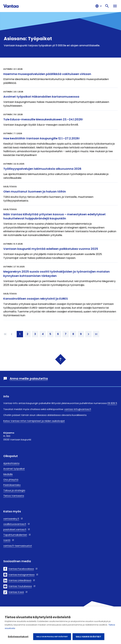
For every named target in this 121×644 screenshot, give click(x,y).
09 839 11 (112, 403)
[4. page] (43, 334)
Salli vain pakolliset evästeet (52, 637)
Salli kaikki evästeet (88, 637)
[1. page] (20, 334)
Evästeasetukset (18, 637)
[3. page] (35, 334)
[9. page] (81, 334)
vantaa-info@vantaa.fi (78, 409)
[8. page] (73, 334)
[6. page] (58, 334)
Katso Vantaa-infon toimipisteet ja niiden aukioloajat (34, 421)
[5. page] (50, 334)
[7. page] (66, 334)
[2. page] (27, 334)
